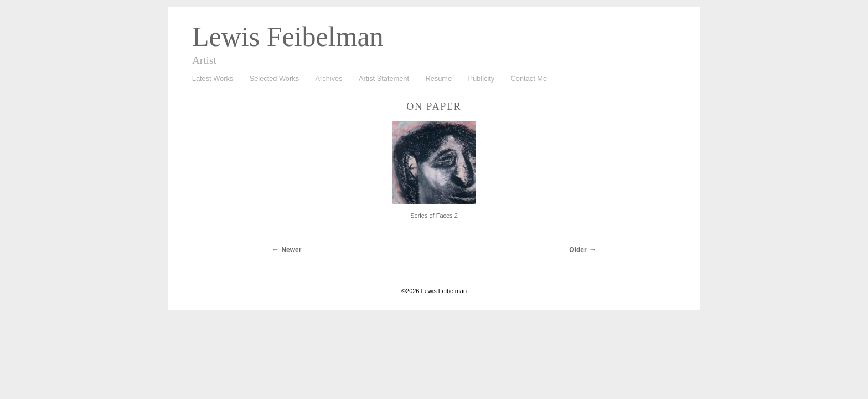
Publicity (482, 78)
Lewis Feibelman (288, 37)
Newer (291, 250)
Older (578, 250)
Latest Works (210, 79)
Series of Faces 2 (434, 216)
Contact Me (529, 78)
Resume (438, 78)
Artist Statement (384, 78)
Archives (326, 79)
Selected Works (274, 78)
